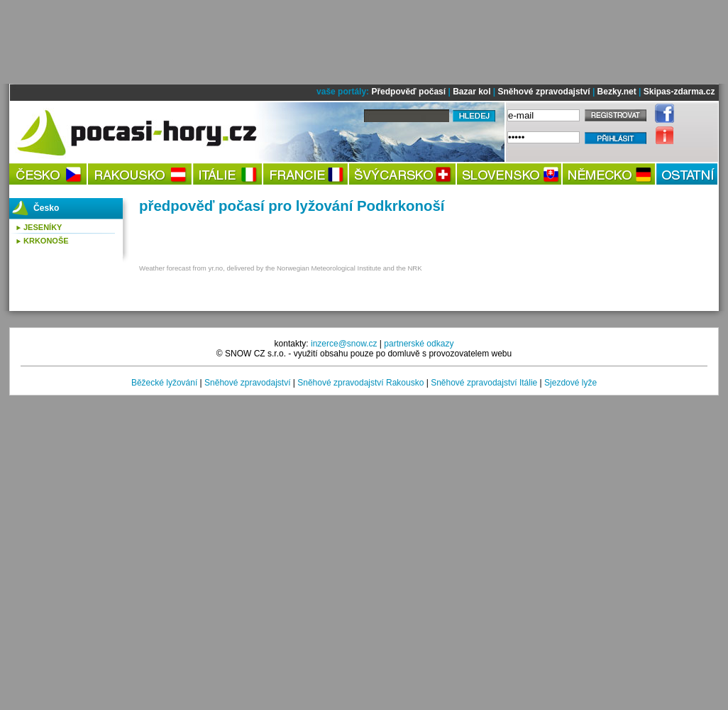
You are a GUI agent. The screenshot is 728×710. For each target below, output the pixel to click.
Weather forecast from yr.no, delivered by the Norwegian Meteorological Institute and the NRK (281, 268)
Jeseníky (43, 227)
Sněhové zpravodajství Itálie (484, 383)
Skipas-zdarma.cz (679, 92)
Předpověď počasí (408, 92)
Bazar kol (471, 92)
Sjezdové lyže (570, 383)
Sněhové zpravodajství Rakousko (360, 383)
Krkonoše (46, 241)
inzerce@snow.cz (344, 344)
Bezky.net (617, 92)
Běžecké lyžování (164, 383)
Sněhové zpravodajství (544, 92)
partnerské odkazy (419, 344)
